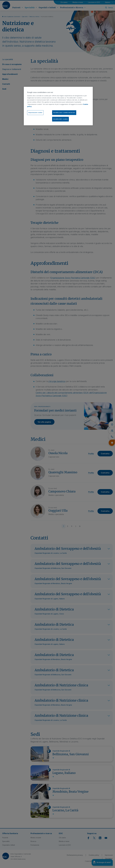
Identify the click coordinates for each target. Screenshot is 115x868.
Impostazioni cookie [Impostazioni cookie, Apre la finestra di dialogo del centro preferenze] (35, 113)
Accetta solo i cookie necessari (64, 113)
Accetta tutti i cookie (61, 119)
